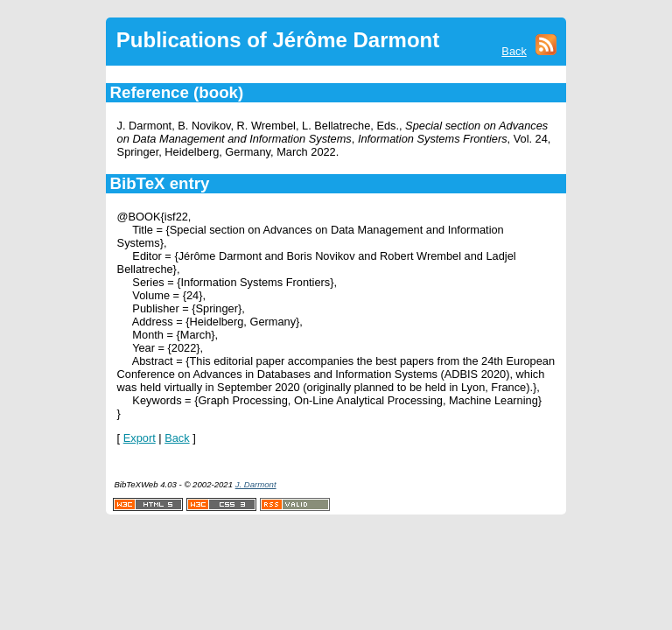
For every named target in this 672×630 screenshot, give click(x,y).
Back (514, 51)
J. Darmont (256, 484)
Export (140, 438)
